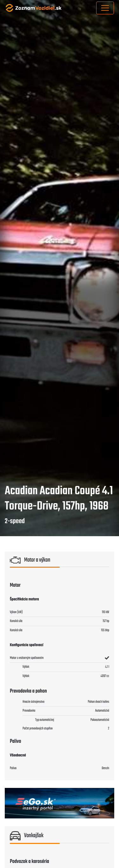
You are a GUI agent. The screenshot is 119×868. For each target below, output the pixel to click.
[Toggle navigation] (105, 8)
